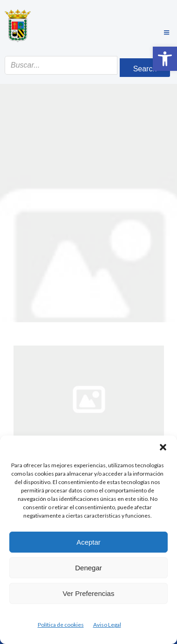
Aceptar (88, 542)
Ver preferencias (89, 593)
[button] (165, 59)
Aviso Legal (107, 625)
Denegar (88, 568)
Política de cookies (61, 625)
